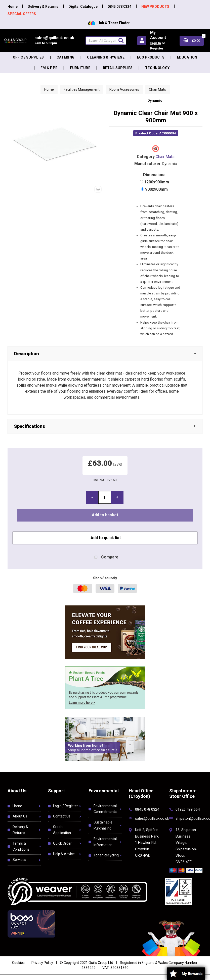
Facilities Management (82, 89)
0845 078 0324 (119, 7)
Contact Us (62, 816)
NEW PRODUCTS (155, 7)
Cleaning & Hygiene (106, 57)
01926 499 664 (188, 809)
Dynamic (155, 101)
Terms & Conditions (21, 846)
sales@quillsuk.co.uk (152, 818)
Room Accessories (124, 89)
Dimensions (154, 175)
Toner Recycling (106, 855)
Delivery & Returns (43, 7)
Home (13, 7)
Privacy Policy (42, 963)
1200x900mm (157, 182)
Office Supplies (28, 57)
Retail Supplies (118, 68)
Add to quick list (105, 538)
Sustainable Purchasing (103, 825)
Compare (105, 557)
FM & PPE (49, 68)
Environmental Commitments (105, 809)
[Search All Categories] (106, 41)
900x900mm (156, 189)
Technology (157, 68)
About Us (20, 816)
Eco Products (151, 57)
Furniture (80, 68)
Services (19, 860)
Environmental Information (105, 842)
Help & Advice (64, 854)
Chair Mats (157, 89)
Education (187, 57)
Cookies (18, 963)
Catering (66, 57)
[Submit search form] (121, 40)
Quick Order (62, 843)
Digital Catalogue (83, 7)
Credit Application (62, 830)
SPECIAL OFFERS (22, 14)
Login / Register (66, 806)
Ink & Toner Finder (109, 23)
